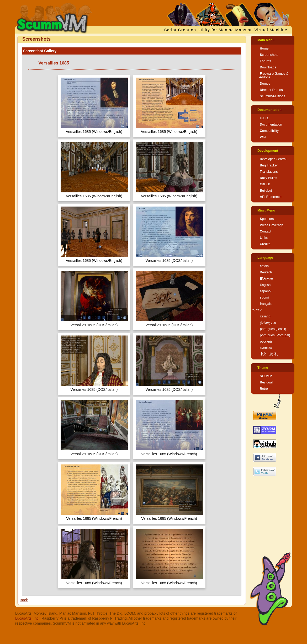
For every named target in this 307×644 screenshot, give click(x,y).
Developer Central (273, 159)
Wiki (263, 137)
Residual (266, 382)
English (265, 285)
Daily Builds (268, 178)
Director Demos (271, 90)
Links (264, 238)
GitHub (265, 184)
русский (266, 342)
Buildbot (266, 191)
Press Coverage (272, 225)
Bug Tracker (269, 165)
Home (264, 48)
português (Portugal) (275, 335)
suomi (264, 297)
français (266, 304)
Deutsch (266, 272)
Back (24, 600)
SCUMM (266, 376)
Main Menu (266, 40)
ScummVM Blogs (272, 96)
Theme (263, 368)
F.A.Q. (264, 118)
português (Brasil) (273, 329)
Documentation (269, 110)
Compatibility (269, 131)
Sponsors (267, 219)
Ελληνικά (266, 279)
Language (265, 258)
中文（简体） (270, 354)
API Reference (271, 197)
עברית (257, 310)
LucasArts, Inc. (27, 618)
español (266, 291)
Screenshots (269, 55)
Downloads (268, 67)
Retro (264, 389)
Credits (265, 244)
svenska (266, 348)
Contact (265, 231)
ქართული (268, 323)
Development (268, 151)
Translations (269, 172)
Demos (265, 84)
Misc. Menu (266, 210)
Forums (265, 61)
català (264, 266)
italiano (265, 316)
